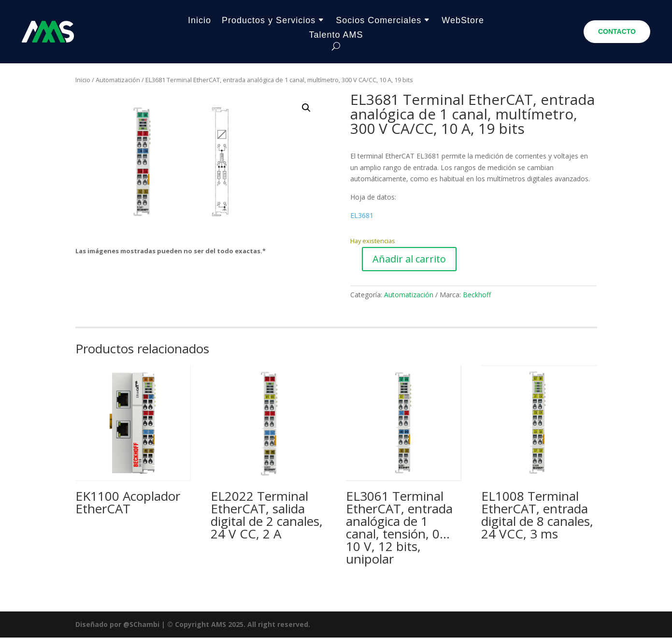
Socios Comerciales (379, 21)
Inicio (200, 21)
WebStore (463, 21)
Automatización (118, 81)
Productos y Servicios (269, 21)
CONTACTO (617, 31)
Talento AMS (336, 36)
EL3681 (362, 217)
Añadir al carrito (409, 260)
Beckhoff (477, 296)
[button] (306, 109)
